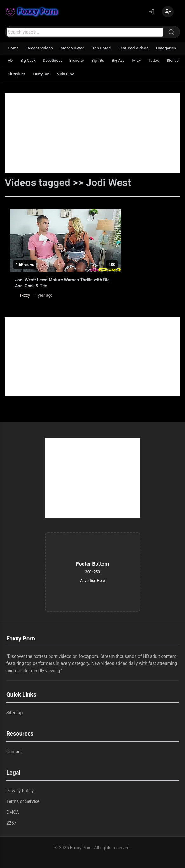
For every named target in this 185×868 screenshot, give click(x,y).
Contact (14, 752)
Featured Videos (133, 48)
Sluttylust (16, 74)
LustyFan (41, 74)
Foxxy (25, 295)
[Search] (171, 32)
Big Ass (118, 61)
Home (13, 48)
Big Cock (28, 61)
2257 (11, 823)
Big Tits (98, 61)
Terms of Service (23, 801)
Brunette (77, 61)
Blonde (173, 61)
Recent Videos (40, 48)
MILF (136, 61)
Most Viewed (73, 48)
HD (10, 61)
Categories (166, 48)
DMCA (13, 812)
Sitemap (14, 713)
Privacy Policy (20, 791)
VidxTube (66, 74)
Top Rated (101, 48)
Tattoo (154, 61)
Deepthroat (53, 61)
